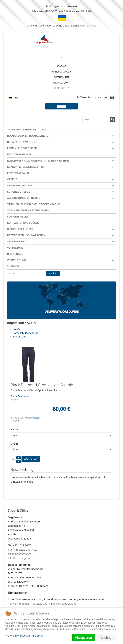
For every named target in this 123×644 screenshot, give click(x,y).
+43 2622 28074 (41, 604)
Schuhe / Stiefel (18, 192)
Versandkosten (33, 418)
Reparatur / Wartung (22, 142)
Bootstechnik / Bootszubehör (29, 136)
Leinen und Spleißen (22, 148)
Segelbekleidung (20, 186)
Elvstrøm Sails (18, 173)
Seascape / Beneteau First (26, 167)
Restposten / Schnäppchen (26, 235)
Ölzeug (12, 179)
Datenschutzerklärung (25, 333)
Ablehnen (106, 638)
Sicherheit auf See (20, 229)
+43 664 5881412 (18, 604)
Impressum (19, 336)
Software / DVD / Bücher (24, 223)
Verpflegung (17, 260)
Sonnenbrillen (18, 217)
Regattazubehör (19, 154)
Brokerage (15, 254)
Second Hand (16, 241)
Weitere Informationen (18, 636)
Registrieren (61, 88)
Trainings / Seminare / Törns (27, 130)
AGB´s (16, 329)
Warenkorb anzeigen (112, 97)
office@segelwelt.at (20, 554)
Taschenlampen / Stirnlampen (28, 210)
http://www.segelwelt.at (22, 558)
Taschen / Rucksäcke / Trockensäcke (34, 204)
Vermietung (15, 248)
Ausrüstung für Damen (24, 198)
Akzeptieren (83, 638)
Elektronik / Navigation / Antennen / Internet (39, 161)
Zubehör (13, 266)
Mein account (61, 83)
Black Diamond (20, 396)
